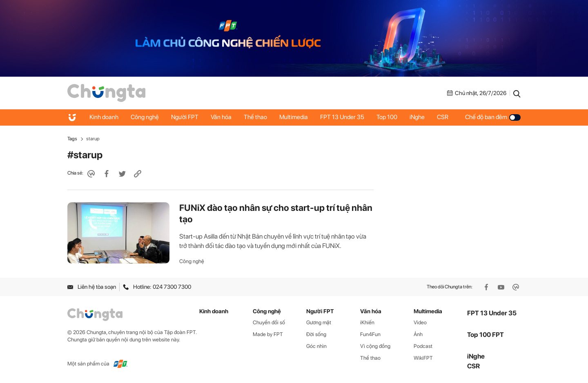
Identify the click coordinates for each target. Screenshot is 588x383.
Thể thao (255, 117)
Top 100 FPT (486, 335)
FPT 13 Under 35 (342, 117)
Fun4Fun (370, 334)
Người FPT (185, 117)
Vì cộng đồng (375, 346)
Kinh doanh (104, 117)
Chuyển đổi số (269, 322)
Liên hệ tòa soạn (92, 287)
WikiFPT (423, 358)
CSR (443, 117)
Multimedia (294, 117)
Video (420, 322)
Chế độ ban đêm (493, 117)
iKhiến (367, 322)
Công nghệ (145, 117)
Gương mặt (319, 322)
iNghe (417, 117)
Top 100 (387, 117)
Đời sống (316, 334)
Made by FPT (268, 334)
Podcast (423, 346)
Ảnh (418, 334)
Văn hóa (221, 117)
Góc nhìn (316, 346)
